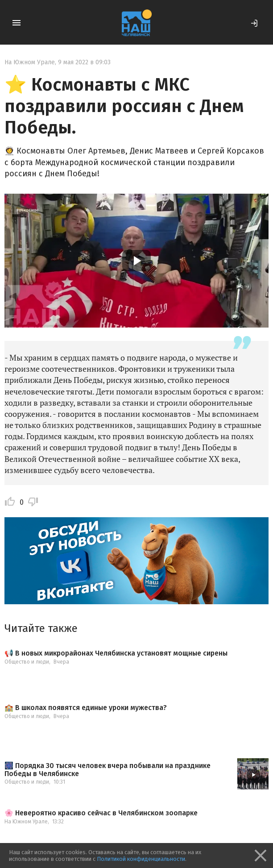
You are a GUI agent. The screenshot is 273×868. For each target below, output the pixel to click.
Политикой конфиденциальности (141, 859)
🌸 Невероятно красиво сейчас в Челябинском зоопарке (101, 813)
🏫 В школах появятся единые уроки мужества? (86, 708)
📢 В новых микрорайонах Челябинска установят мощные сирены (116, 653)
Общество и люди (27, 662)
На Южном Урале (30, 62)
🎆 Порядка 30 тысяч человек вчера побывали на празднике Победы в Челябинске (108, 770)
